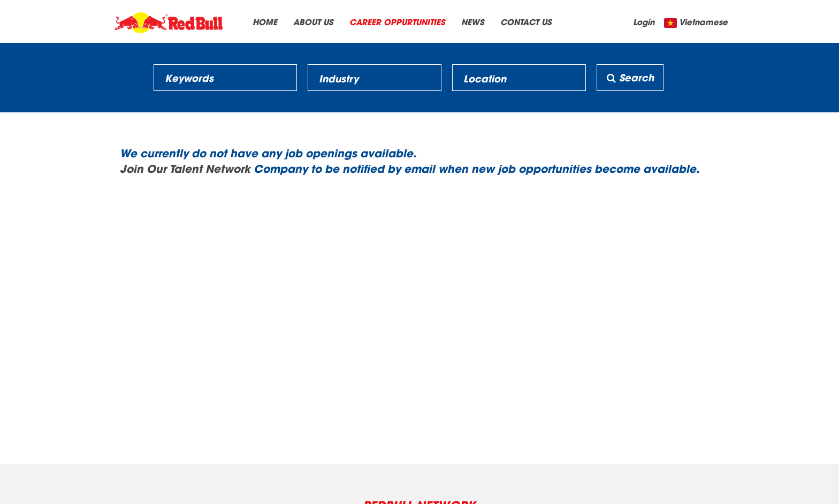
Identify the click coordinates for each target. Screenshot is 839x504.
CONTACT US (526, 21)
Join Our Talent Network (185, 168)
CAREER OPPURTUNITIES (397, 21)
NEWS (473, 21)
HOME (265, 21)
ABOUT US (313, 21)
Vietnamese (703, 21)
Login (644, 21)
